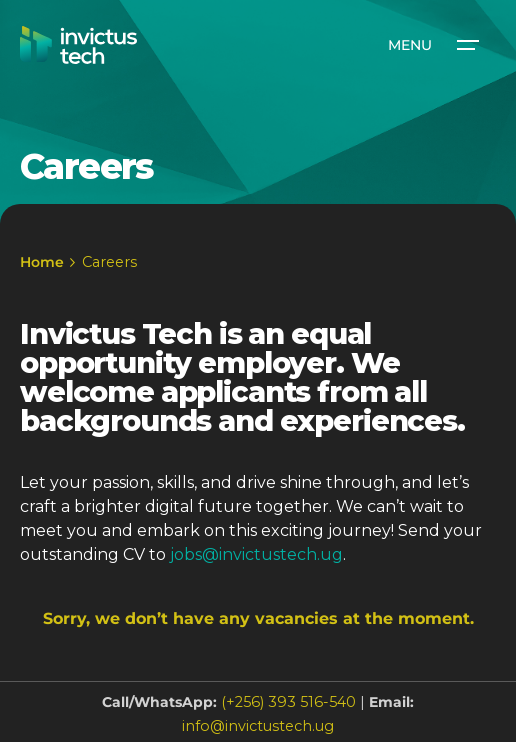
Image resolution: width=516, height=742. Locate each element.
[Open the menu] (432, 45)
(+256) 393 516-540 (288, 702)
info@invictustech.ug (258, 726)
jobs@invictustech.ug (256, 554)
